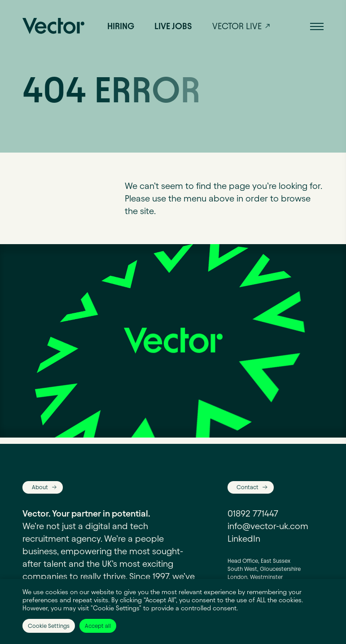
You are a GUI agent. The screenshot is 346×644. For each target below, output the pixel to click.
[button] (317, 26)
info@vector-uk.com (268, 526)
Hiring (121, 26)
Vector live (237, 26)
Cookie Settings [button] (49, 626)
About (40, 487)
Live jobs (173, 26)
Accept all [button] (98, 626)
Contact (247, 487)
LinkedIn (244, 539)
